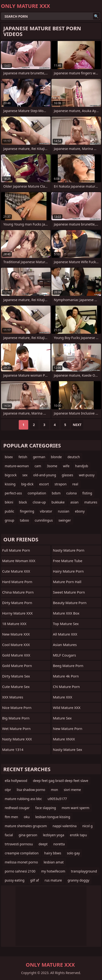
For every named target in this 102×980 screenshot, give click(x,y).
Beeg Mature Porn (68, 666)
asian (75, 502)
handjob (82, 466)
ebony (80, 511)
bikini (9, 502)
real (75, 484)
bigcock (11, 475)
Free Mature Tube (68, 561)
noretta (59, 844)
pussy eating (15, 880)
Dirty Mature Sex (16, 676)
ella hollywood (16, 781)
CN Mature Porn (66, 687)
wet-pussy (87, 475)
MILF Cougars (64, 655)
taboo (24, 520)
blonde (56, 457)
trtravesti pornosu (19, 844)
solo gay (73, 853)
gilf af (35, 880)
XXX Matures (13, 697)
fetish (23, 457)
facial (9, 835)
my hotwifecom (53, 871)
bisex (9, 457)
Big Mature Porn (16, 718)
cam (38, 466)
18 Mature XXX (14, 624)
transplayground (84, 871)
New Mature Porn (68, 729)
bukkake (58, 502)
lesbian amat (54, 862)
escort (44, 484)
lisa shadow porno (31, 790)
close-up (39, 502)
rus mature (53, 880)
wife (66, 466)
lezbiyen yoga (54, 835)
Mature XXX (63, 697)
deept (43, 844)
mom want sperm (76, 808)
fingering (27, 511)
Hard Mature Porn (17, 582)
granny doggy (79, 880)
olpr (8, 790)
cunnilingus (44, 520)
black (23, 502)
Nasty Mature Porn (69, 550)
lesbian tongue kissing (53, 817)
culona (71, 493)
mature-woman (17, 466)
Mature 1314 (13, 749)
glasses (67, 475)
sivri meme (72, 790)
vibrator (46, 511)
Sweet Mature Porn (69, 592)
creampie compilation (22, 853)
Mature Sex (62, 718)
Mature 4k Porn (66, 676)
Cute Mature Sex (16, 687)
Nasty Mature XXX (17, 739)
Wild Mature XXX (67, 708)
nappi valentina (65, 826)
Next (77, 425)
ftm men (11, 817)
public (9, 511)
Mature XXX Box (66, 613)
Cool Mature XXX (16, 645)
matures (91, 502)
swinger (65, 520)
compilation (37, 493)
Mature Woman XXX (19, 561)
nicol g (87, 826)
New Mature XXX (16, 634)
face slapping (46, 808)
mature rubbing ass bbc (23, 799)
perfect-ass (13, 493)
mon (55, 790)
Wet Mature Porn (16, 729)
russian (64, 511)
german (39, 457)
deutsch (74, 457)
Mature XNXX (64, 739)
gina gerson (28, 835)
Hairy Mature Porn (68, 571)
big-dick (27, 484)
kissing (10, 484)
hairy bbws (53, 853)
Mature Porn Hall (67, 582)
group (9, 520)
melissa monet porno (21, 862)
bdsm (56, 493)
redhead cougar (17, 808)
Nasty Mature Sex (67, 749)
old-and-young (45, 475)
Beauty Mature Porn (70, 603)
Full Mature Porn (16, 550)
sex (25, 475)
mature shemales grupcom (26, 826)
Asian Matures (65, 645)
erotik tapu (79, 835)
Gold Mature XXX (16, 655)
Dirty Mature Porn (17, 603)
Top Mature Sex (66, 624)
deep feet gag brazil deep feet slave (61, 781)
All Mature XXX (65, 634)
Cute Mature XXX (16, 571)
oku (27, 817)
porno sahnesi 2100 (20, 871)
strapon (61, 484)
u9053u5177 (57, 799)
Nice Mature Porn (17, 708)
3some (52, 466)
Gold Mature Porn (17, 666)
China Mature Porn (18, 592)
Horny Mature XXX (17, 613)
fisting (87, 493)
